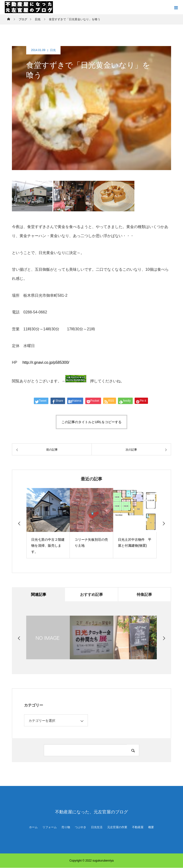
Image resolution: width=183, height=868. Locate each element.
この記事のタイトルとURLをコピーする (91, 422)
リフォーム (50, 827)
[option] (48, 523)
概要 (151, 827)
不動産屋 (138, 827)
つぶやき (81, 827)
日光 (53, 50)
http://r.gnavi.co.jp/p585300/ (45, 362)
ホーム (33, 827)
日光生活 (97, 827)
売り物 (66, 827)
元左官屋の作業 (117, 827)
